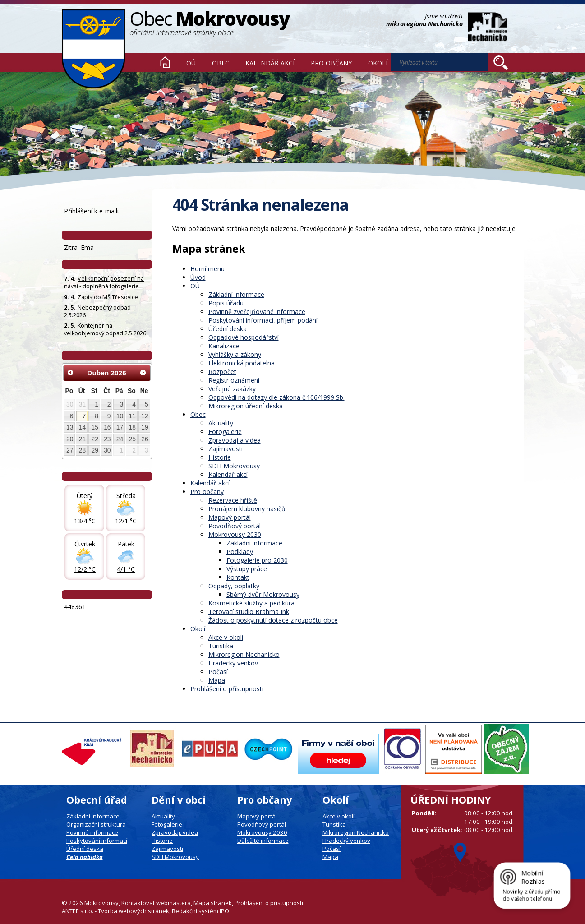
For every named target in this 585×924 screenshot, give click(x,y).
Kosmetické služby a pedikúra (251, 603)
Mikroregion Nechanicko (244, 654)
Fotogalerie (225, 432)
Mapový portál (230, 517)
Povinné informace (92, 832)
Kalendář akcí (270, 63)
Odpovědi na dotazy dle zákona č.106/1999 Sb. (276, 397)
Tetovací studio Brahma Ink (249, 612)
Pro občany (331, 63)
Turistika (221, 646)
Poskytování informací (97, 841)
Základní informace (236, 294)
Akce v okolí (226, 637)
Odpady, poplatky (234, 586)
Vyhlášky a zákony (235, 354)
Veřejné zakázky (232, 389)
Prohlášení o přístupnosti (227, 689)
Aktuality (221, 423)
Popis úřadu (226, 303)
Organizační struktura (96, 824)
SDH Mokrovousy (234, 466)
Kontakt (238, 577)
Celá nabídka (85, 857)
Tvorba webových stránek (134, 911)
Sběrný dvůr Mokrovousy (263, 594)
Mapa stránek (213, 903)
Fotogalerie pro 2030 (257, 560)
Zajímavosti (226, 449)
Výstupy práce (247, 569)
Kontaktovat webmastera (156, 903)
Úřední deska (228, 329)
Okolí (378, 63)
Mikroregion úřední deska (246, 406)
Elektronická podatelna (242, 363)
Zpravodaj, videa (175, 832)
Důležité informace (263, 841)
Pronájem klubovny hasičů (247, 509)
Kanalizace (224, 346)
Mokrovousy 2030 (235, 534)
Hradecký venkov (233, 663)
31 (82, 404)
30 (70, 404)
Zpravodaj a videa (235, 440)
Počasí (218, 672)
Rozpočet (222, 372)
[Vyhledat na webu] (501, 63)
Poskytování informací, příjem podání (263, 320)
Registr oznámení (234, 380)
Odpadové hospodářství (244, 337)
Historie (220, 457)
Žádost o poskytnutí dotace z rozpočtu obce (273, 620)
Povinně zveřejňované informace (257, 312)
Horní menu (207, 269)
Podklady (240, 552)
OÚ (191, 63)
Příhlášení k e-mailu (92, 211)
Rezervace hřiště (233, 500)
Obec (221, 63)
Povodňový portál (235, 526)
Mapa (217, 680)
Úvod (165, 62)
